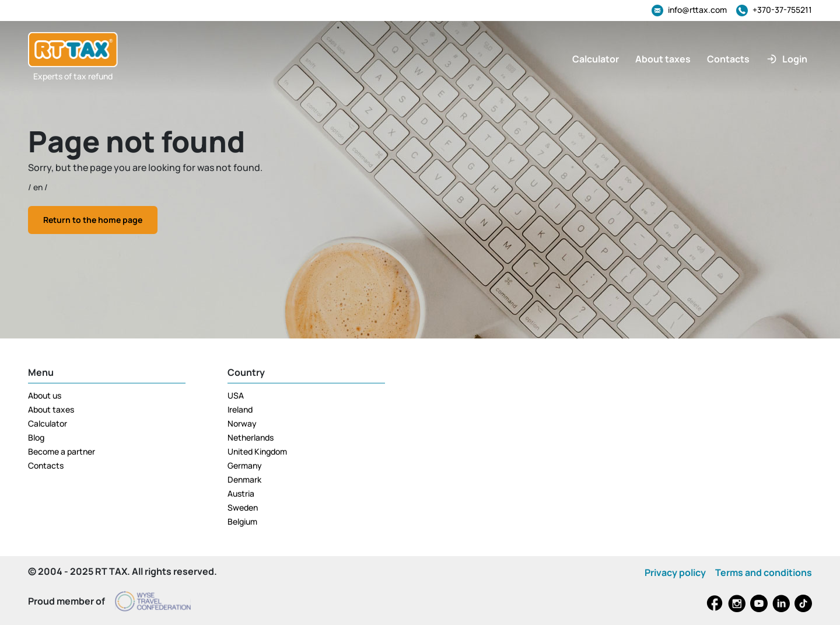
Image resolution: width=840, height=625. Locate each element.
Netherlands (251, 437)
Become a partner (62, 451)
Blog (36, 437)
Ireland (240, 409)
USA (236, 395)
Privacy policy (675, 572)
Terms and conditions (764, 572)
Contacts (46, 465)
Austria (241, 493)
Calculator (48, 423)
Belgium (242, 521)
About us (45, 395)
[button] (787, 59)
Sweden (243, 507)
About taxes (51, 409)
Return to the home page (93, 220)
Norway (242, 423)
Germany (245, 465)
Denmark (244, 479)
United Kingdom (257, 451)
